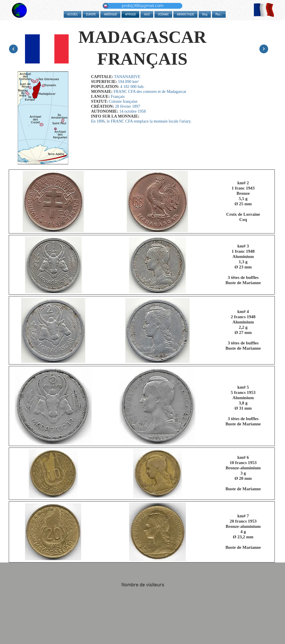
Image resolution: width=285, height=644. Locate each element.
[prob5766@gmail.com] (142, 6)
